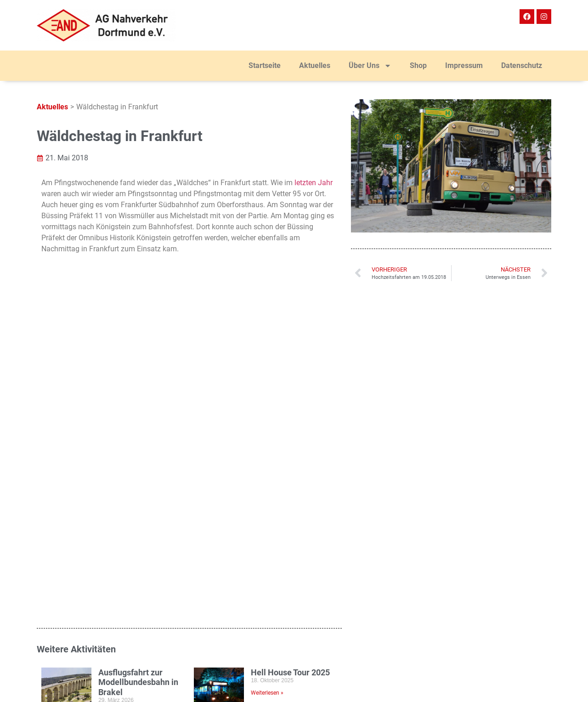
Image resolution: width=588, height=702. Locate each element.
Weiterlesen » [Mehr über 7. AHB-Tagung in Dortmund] (115, 429)
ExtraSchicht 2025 (132, 460)
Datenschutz (522, 65)
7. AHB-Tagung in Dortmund (131, 403)
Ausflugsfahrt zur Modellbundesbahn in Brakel (138, 345)
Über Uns (370, 66)
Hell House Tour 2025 (290, 336)
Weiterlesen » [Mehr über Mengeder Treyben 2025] (267, 491)
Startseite (265, 65)
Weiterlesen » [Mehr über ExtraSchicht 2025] (115, 481)
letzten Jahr (314, 183)
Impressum (464, 65)
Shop (418, 65)
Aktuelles (315, 65)
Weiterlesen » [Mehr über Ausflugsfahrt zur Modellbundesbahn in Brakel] (115, 376)
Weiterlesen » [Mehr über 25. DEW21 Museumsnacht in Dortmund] (267, 438)
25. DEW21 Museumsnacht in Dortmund (284, 408)
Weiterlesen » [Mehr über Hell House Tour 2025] (267, 357)
